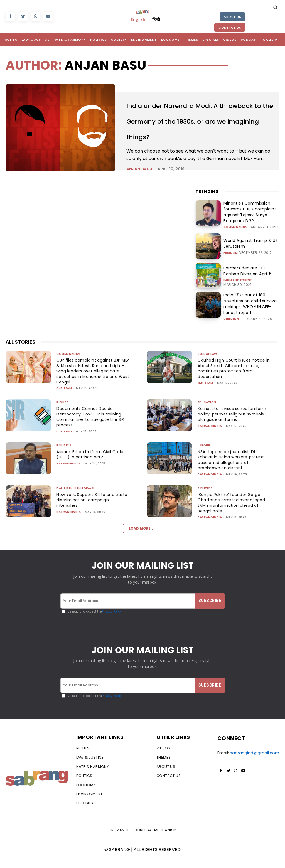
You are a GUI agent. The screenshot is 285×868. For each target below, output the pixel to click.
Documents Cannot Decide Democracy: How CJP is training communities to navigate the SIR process (91, 426)
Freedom (231, 264)
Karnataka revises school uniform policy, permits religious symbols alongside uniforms (234, 424)
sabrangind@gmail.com (255, 763)
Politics (64, 455)
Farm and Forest (238, 291)
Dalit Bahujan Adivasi (75, 498)
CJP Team (64, 398)
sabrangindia (210, 436)
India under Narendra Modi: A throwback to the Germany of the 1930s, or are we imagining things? (197, 127)
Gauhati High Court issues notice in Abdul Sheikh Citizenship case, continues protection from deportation (233, 378)
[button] (275, 7)
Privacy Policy (112, 621)
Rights (62, 412)
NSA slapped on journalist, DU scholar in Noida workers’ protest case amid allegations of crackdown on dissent (233, 469)
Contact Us (230, 28)
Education (207, 412)
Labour (204, 455)
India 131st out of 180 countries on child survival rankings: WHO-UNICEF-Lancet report (251, 314)
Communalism (236, 237)
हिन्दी (156, 19)
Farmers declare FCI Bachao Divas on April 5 (248, 283)
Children (231, 325)
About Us (232, 17)
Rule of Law (207, 364)
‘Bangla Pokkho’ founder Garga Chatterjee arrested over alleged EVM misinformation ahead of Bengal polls (233, 512)
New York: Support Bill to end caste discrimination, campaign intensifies (90, 510)
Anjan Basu (139, 185)
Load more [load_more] (141, 538)
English (138, 19)
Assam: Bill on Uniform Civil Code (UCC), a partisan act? (92, 464)
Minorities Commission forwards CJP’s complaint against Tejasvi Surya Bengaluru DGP (251, 226)
